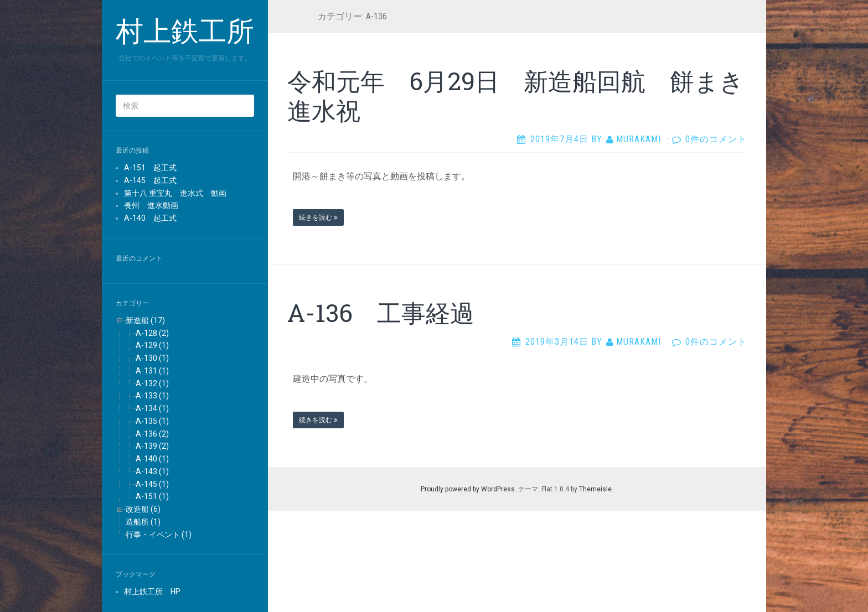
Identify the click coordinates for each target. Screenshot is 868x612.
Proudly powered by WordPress (468, 489)
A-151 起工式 (150, 168)
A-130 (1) (152, 358)
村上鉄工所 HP (152, 592)
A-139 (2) (152, 446)
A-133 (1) (152, 396)
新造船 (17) (145, 320)
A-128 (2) (152, 333)
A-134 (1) (152, 408)
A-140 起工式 (150, 218)
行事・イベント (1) (159, 535)
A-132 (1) (152, 383)
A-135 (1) (152, 421)
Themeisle (595, 489)
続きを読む (318, 217)
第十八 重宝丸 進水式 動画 (175, 193)
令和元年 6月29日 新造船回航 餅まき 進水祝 (528, 95)
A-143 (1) (152, 471)
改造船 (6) (143, 509)
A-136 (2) (152, 434)
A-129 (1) (152, 345)
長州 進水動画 (151, 205)
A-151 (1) (152, 496)
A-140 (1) (152, 459)
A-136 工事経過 (381, 313)
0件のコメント (716, 139)
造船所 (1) (143, 522)
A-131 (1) (152, 371)
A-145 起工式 (150, 180)
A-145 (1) (152, 484)
